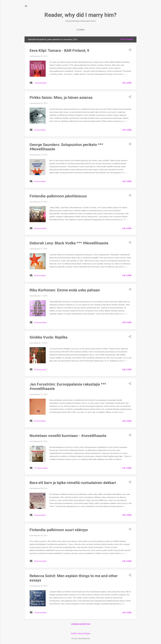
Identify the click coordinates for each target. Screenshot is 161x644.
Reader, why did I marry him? (80, 15)
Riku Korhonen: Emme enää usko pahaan (65, 290)
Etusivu (81, 30)
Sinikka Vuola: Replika (48, 337)
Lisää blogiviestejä (81, 624)
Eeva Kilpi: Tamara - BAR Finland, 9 (59, 50)
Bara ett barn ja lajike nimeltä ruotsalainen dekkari (73, 483)
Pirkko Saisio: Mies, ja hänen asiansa (61, 97)
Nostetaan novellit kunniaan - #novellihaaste (68, 436)
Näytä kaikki (127, 39)
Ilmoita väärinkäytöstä (81, 638)
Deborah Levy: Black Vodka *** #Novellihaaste (69, 243)
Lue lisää (127, 83)
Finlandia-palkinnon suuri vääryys (59, 530)
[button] (130, 50)
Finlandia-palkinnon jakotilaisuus (58, 196)
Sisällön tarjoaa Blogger (81, 633)
